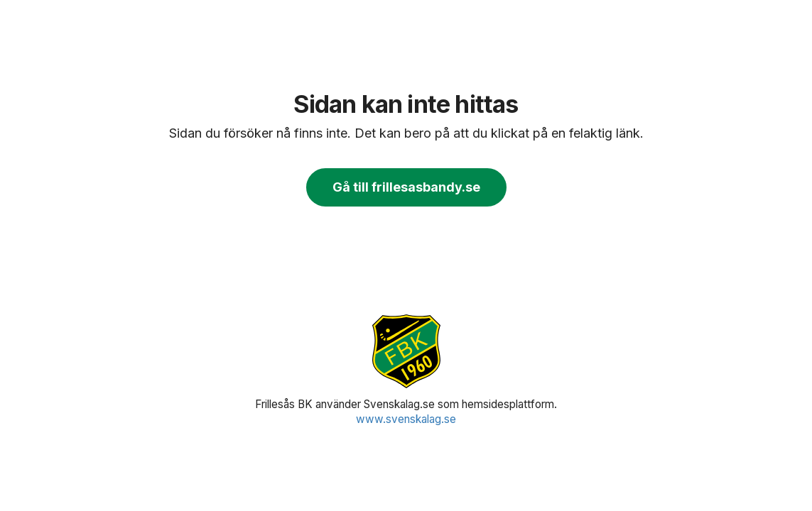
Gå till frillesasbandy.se (406, 187)
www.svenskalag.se (406, 419)
